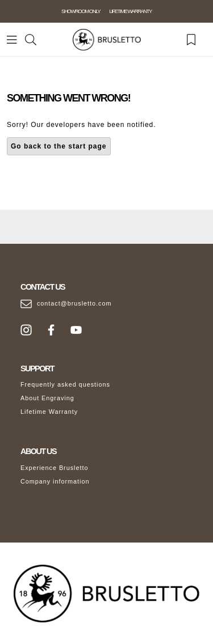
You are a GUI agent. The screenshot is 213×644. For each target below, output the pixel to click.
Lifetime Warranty (49, 412)
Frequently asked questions (65, 384)
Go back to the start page (59, 146)
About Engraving (47, 398)
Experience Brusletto (55, 468)
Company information (55, 481)
